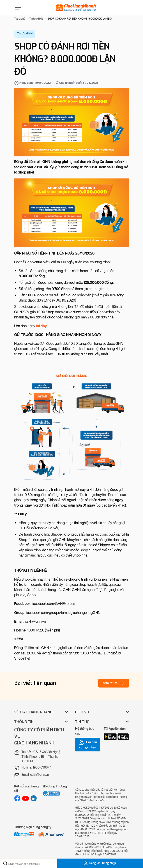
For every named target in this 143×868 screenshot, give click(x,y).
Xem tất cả (114, 683)
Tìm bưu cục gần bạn (88, 744)
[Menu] (18, 8)
